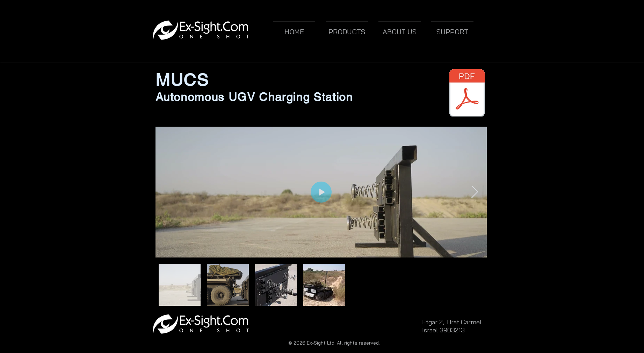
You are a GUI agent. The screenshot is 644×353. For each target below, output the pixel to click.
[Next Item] (475, 192)
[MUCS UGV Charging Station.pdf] (467, 94)
